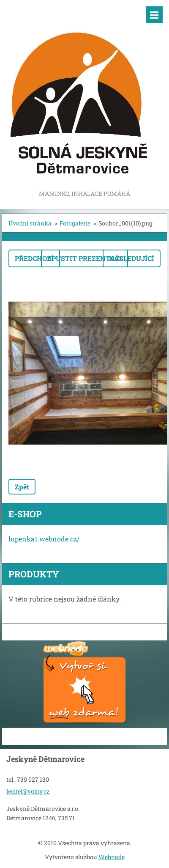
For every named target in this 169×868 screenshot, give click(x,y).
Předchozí (34, 258)
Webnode (112, 857)
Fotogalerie (75, 223)
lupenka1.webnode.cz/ (44, 539)
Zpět (22, 487)
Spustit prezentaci (84, 258)
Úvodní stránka (30, 223)
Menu (154, 15)
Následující (132, 258)
